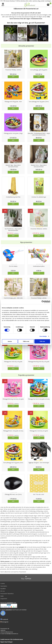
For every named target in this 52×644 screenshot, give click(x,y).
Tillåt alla (42, 341)
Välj (39, 469)
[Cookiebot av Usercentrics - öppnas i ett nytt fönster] (43, 302)
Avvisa (10, 341)
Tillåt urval (26, 341)
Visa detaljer (43, 336)
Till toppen (26, 578)
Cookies (3, 583)
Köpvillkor (3, 589)
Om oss (3, 591)
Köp (13, 77)
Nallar (2, 596)
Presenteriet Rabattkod (7, 594)
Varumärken (4, 586)
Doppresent (4, 599)
